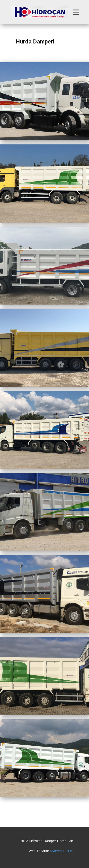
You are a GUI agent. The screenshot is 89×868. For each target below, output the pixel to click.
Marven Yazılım (62, 851)
